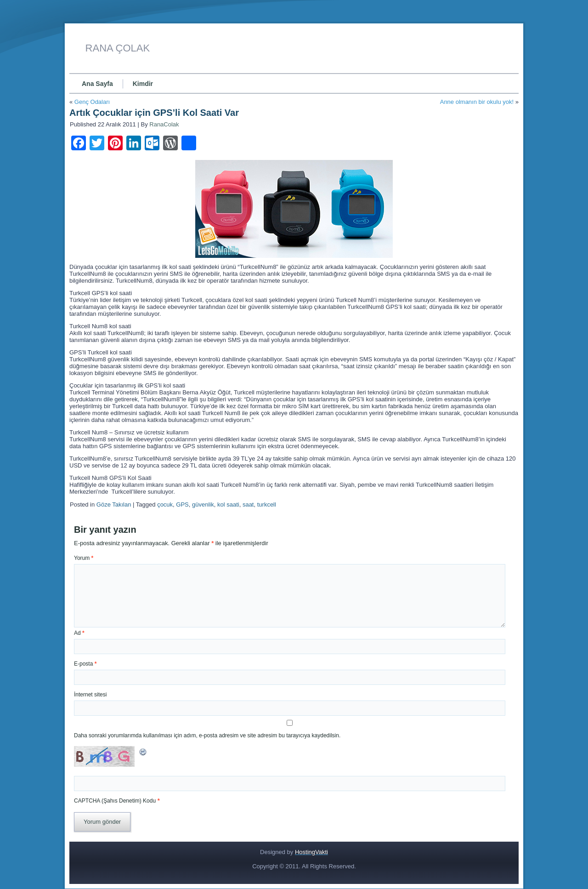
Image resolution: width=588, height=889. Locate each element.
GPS (182, 504)
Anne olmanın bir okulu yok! (477, 102)
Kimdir (143, 84)
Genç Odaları (92, 102)
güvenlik (203, 504)
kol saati (228, 504)
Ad (79, 633)
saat (248, 504)
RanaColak (164, 124)
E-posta (85, 664)
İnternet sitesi (90, 695)
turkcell (267, 504)
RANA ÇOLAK (118, 48)
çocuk (165, 504)
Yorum (84, 558)
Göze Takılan (114, 504)
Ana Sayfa (97, 84)
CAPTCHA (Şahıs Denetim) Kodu (115, 801)
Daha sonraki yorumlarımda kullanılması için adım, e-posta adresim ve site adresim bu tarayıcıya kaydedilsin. (207, 735)
